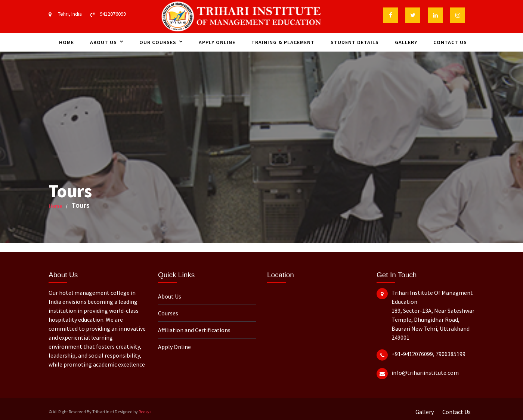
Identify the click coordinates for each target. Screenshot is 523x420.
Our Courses (158, 42)
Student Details (355, 42)
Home (66, 42)
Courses (168, 313)
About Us (103, 42)
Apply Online (217, 42)
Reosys (145, 412)
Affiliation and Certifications (194, 330)
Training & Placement (283, 42)
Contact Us (450, 42)
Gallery (406, 42)
